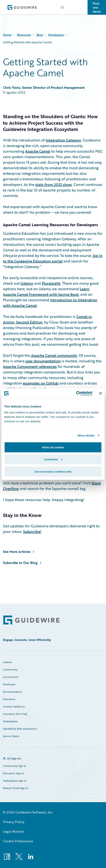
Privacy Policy (14, 822)
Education (9, 699)
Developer (9, 684)
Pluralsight (51, 283)
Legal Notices (13, 831)
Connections (11, 677)
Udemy (27, 283)
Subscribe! (32, 531)
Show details (86, 435)
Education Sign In (14, 773)
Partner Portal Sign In (16, 788)
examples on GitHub (41, 383)
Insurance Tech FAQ (15, 714)
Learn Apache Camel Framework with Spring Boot (46, 291)
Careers (7, 662)
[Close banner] (100, 393)
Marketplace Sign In (15, 781)
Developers (56, 35)
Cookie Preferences (18, 841)
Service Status (11, 736)
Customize (53, 459)
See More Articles (17, 552)
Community (10, 669)
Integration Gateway (63, 140)
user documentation (43, 361)
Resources (24, 35)
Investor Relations (14, 706)
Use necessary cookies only (53, 471)
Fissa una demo (97, 7)
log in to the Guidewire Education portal (53, 258)
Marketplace (10, 721)
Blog (40, 35)
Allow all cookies (53, 447)
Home (7, 35)
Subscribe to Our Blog (20, 563)
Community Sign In (15, 766)
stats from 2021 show (54, 184)
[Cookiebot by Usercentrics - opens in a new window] (76, 393)
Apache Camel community (54, 355)
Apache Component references (30, 366)
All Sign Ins (14, 758)
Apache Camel (38, 151)
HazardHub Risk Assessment (20, 729)
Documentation (13, 692)
